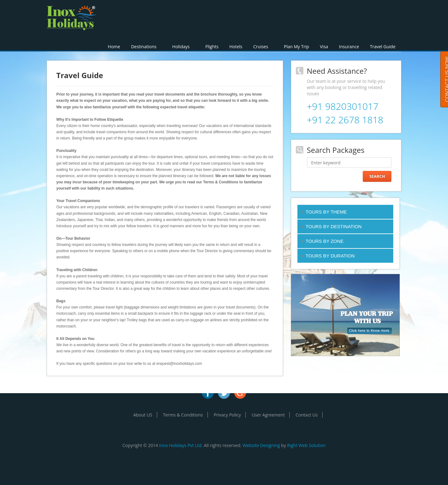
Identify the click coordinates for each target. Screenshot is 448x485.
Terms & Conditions (183, 415)
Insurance (349, 47)
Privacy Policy (227, 415)
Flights (212, 47)
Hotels (236, 47)
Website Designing (261, 445)
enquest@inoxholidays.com (179, 364)
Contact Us (307, 415)
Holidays (183, 47)
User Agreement (268, 415)
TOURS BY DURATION (330, 256)
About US (143, 415)
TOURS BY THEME (326, 212)
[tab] (345, 212)
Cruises (263, 47)
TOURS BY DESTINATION (334, 226)
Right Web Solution (306, 445)
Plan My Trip (297, 47)
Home (114, 47)
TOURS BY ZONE (324, 241)
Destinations (146, 47)
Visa (324, 47)
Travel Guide (383, 47)
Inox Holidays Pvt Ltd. (181, 445)
